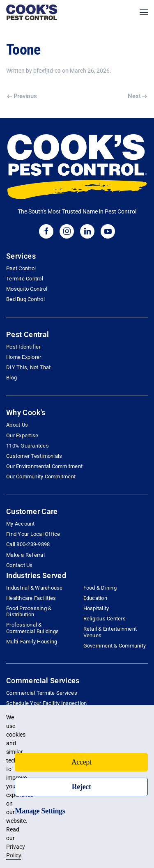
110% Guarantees (28, 446)
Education (95, 598)
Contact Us (20, 565)
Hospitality (96, 608)
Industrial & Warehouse (34, 588)
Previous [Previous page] (22, 96)
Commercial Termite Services (42, 693)
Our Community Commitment (41, 476)
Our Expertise (22, 435)
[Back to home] (32, 12)
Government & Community (115, 646)
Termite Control (25, 279)
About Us (17, 425)
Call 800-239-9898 (28, 544)
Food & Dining (100, 588)
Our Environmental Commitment (44, 466)
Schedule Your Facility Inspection (46, 703)
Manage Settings (40, 811)
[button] (144, 12)
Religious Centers (105, 619)
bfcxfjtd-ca (47, 71)
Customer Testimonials (34, 456)
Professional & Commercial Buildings (32, 628)
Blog (11, 378)
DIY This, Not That (29, 367)
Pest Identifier (23, 347)
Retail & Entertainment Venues (110, 632)
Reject (82, 787)
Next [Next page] (137, 96)
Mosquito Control (27, 289)
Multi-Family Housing (32, 642)
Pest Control (21, 268)
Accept (82, 762)
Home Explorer (24, 357)
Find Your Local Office (33, 534)
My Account (21, 524)
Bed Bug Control (25, 299)
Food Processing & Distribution (29, 611)
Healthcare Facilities (31, 598)
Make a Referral (25, 555)
